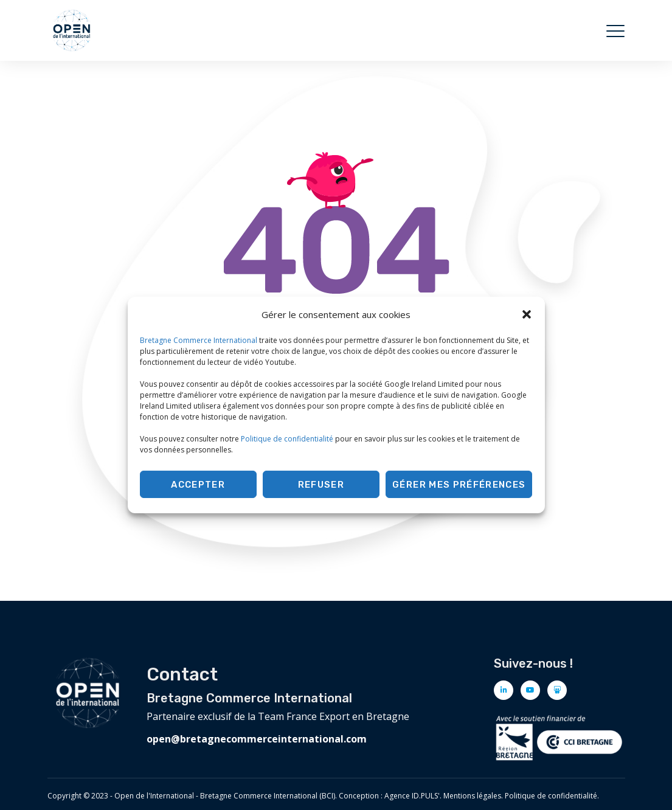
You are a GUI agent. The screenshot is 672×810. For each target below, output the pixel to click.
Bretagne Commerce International (199, 340)
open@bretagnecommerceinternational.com (257, 739)
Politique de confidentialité (287, 439)
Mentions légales (472, 796)
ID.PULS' (426, 796)
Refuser (321, 485)
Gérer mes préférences (459, 485)
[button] (527, 314)
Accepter (198, 485)
